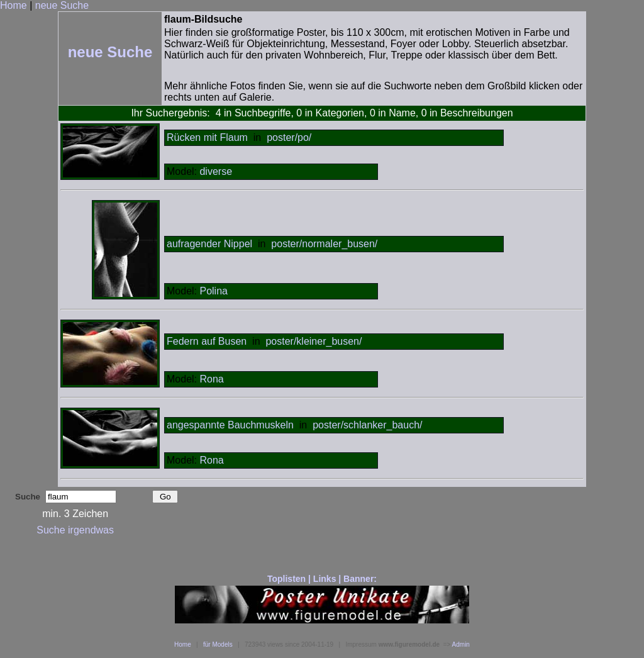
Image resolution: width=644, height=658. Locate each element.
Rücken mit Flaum (207, 137)
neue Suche (62, 5)
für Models (218, 644)
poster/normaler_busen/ (324, 244)
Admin (461, 644)
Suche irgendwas (75, 530)
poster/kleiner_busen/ (314, 341)
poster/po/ (289, 137)
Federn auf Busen (207, 341)
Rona (211, 379)
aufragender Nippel (209, 244)
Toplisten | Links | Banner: (322, 579)
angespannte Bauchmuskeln (230, 425)
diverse (216, 171)
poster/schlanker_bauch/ (367, 425)
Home (14, 5)
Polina (213, 291)
